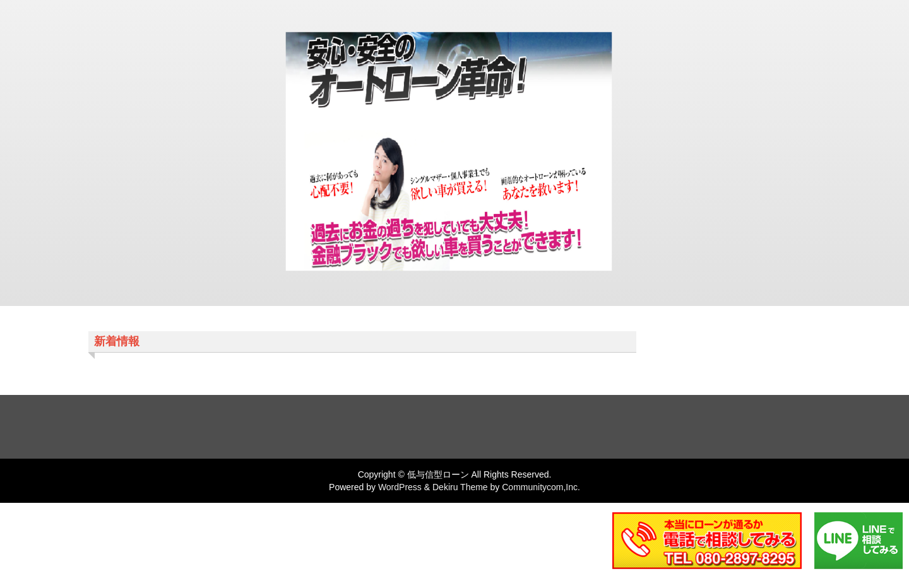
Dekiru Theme (460, 487)
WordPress (400, 487)
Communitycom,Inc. (541, 487)
